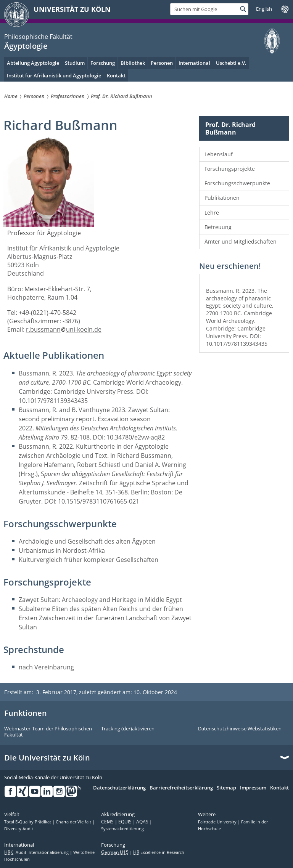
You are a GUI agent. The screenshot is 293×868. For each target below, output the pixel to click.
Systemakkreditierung (122, 829)
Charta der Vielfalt (74, 822)
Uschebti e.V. (231, 63)
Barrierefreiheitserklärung (181, 788)
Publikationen (222, 198)
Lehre (212, 213)
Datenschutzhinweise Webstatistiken (240, 729)
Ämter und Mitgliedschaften (241, 241)
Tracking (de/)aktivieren (128, 729)
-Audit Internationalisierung (37, 852)
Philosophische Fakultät (38, 37)
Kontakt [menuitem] (116, 75)
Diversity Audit (19, 829)
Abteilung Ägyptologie (33, 63)
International (194, 63)
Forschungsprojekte (230, 169)
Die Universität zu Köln (47, 758)
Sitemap (226, 788)
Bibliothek (133, 63)
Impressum (253, 788)
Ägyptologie (26, 46)
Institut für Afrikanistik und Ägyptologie (54, 75)
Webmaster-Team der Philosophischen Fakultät (48, 732)
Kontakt (279, 788)
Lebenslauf (219, 154)
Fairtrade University (218, 822)
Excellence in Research (159, 852)
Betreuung (218, 227)
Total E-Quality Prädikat (28, 822)
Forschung (103, 63)
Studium (75, 63)
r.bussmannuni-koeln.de (64, 329)
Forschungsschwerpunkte (237, 183)
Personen (162, 63)
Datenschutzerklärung (119, 788)
